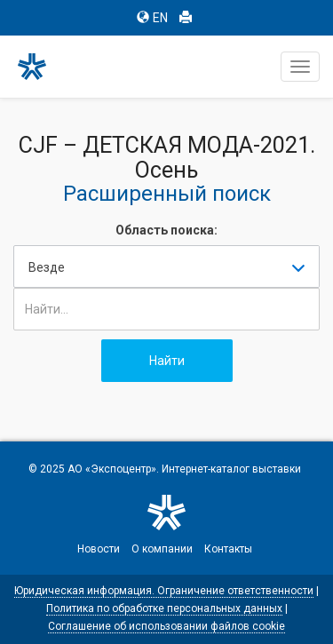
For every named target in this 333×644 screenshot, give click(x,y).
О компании (162, 549)
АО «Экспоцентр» (112, 469)
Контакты (228, 549)
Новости (99, 549)
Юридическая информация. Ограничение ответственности (164, 591)
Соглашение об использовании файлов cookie (166, 626)
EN (152, 18)
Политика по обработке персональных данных (164, 608)
